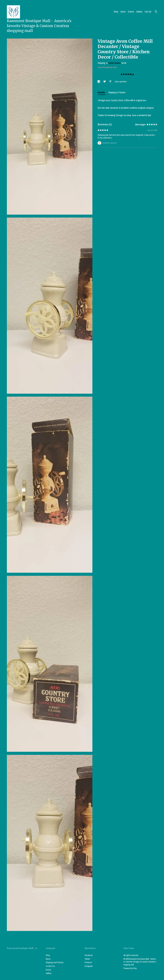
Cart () (148, 12)
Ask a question (121, 82)
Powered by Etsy (130, 968)
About (123, 12)
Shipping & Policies (117, 92)
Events (131, 12)
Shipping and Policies (55, 962)
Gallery (139, 12)
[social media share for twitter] (105, 82)
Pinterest (88, 962)
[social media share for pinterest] (111, 82)
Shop (116, 12)
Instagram (89, 966)
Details (102, 92)
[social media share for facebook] (99, 82)
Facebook (89, 955)
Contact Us (50, 966)
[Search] (156, 12)
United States (114, 63)
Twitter (87, 959)
